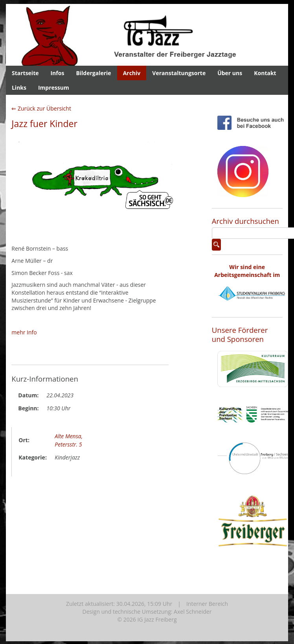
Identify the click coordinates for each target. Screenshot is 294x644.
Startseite (25, 73)
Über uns (230, 73)
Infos (57, 73)
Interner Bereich (207, 604)
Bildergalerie (93, 73)
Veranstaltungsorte (179, 73)
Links (19, 88)
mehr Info (24, 332)
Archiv (132, 73)
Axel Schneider (193, 612)
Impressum (54, 88)
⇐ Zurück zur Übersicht (41, 108)
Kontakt (265, 73)
